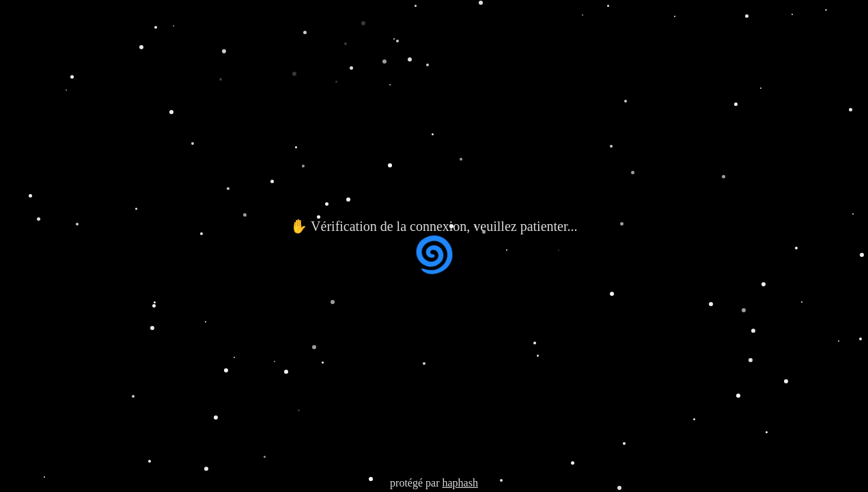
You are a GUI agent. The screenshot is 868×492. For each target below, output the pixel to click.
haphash (460, 483)
